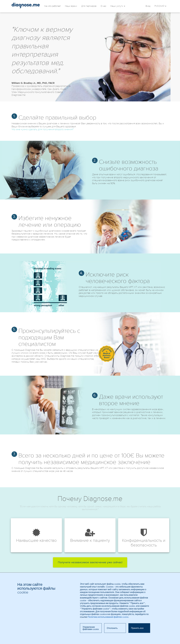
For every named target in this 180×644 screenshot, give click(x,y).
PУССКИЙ (160, 6)
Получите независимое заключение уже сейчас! (90, 562)
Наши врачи (71, 6)
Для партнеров (89, 6)
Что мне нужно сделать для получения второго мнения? (43, 129)
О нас (103, 6)
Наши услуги (118, 6)
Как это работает (53, 6)
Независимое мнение (26, 6)
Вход (148, 6)
